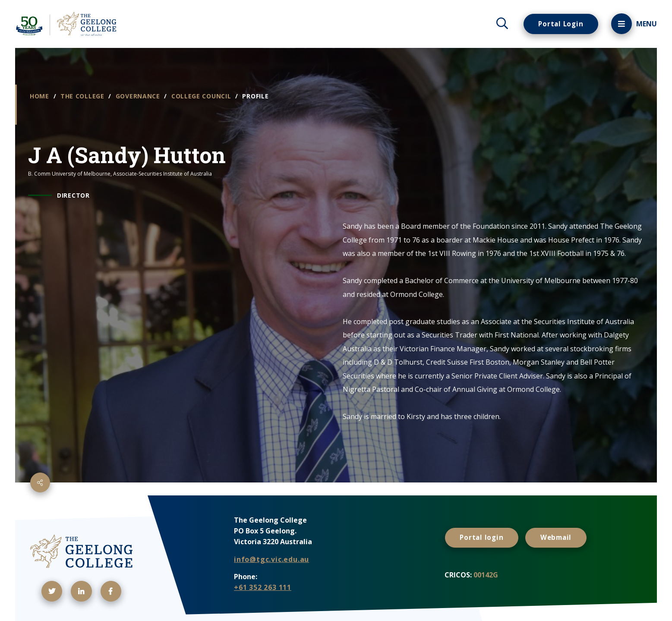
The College (83, 96)
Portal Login (559, 24)
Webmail (560, 537)
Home (41, 96)
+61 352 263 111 (263, 587)
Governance (139, 96)
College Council (202, 96)
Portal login (483, 537)
